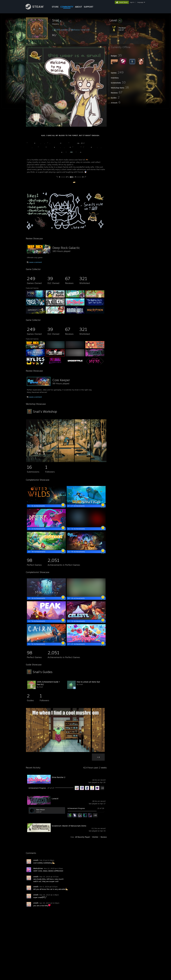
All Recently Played (82, 837)
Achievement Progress (37, 788)
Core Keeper (61, 380)
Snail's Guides (43, 672)
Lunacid (55, 798)
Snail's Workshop (45, 412)
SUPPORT (89, 7)
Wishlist (95, 837)
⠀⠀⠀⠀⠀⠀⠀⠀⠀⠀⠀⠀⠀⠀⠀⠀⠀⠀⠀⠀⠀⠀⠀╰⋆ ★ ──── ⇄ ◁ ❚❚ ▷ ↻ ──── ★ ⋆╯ (57, 177)
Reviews (104, 837)
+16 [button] (95, 815)
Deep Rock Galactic (66, 248)
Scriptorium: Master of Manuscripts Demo (69, 826)
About (79, 7)
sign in (132, 2)
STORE (55, 7)
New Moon (41, 810)
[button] (128, 20)
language (140, 2)
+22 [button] (102, 788)
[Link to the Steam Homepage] (37, 9)
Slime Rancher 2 (58, 777)
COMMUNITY (67, 7)
